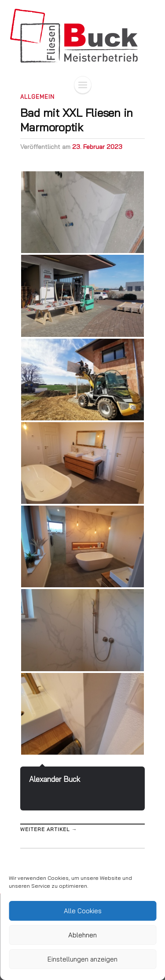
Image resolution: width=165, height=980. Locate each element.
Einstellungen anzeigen (82, 959)
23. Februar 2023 (97, 147)
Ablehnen (82, 935)
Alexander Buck (55, 779)
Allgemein (37, 97)
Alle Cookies (83, 911)
